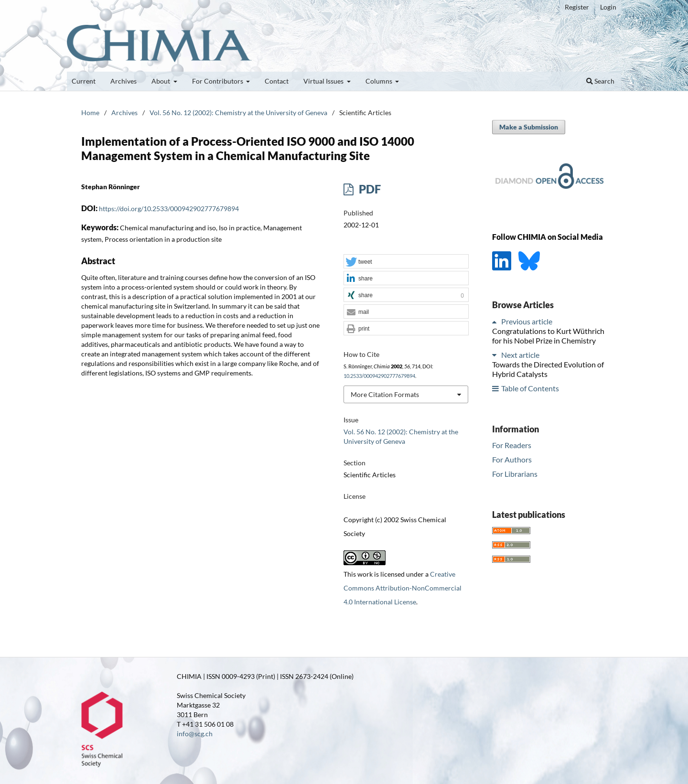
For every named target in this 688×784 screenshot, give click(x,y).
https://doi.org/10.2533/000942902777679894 (169, 209)
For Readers (512, 445)
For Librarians (515, 474)
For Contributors (218, 81)
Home (90, 113)
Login (608, 7)
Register (577, 7)
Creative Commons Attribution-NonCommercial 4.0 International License (403, 588)
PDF (369, 189)
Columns (380, 81)
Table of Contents (530, 388)
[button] (406, 262)
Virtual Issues (324, 81)
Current (84, 81)
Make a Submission (529, 127)
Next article (520, 355)
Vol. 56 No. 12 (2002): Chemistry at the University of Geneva (238, 113)
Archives (124, 81)
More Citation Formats (385, 394)
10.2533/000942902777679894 (379, 376)
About (161, 81)
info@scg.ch (195, 734)
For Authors (512, 459)
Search (600, 81)
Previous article (527, 321)
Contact (277, 81)
